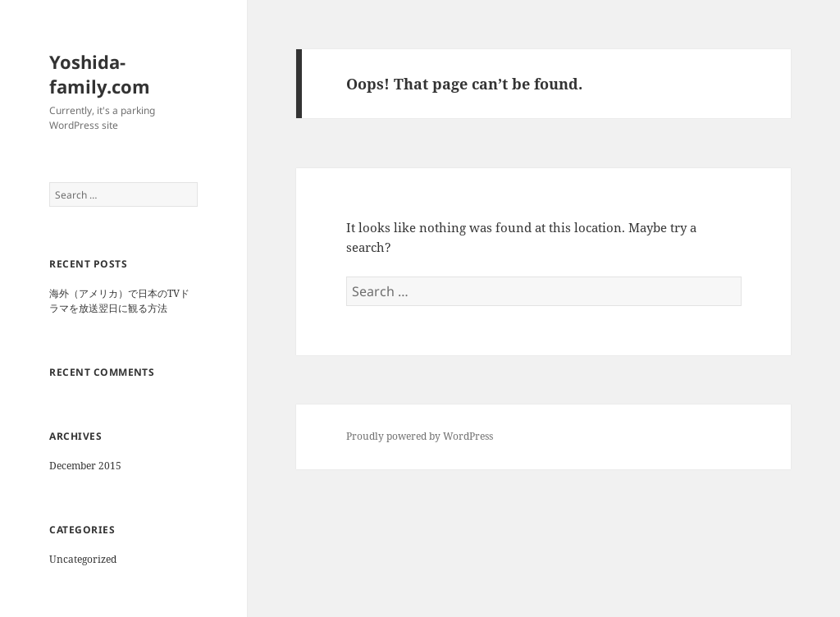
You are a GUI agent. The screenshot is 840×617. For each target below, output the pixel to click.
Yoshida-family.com (100, 74)
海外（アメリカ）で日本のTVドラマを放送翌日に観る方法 (119, 301)
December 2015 (85, 466)
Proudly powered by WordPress (420, 436)
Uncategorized (83, 559)
